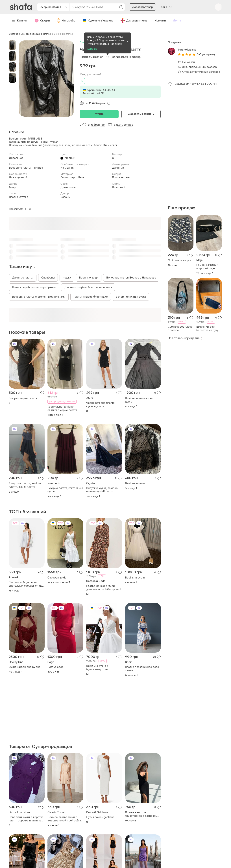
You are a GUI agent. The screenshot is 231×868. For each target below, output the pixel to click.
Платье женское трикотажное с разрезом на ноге (141, 814)
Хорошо (92, 49)
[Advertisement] (195, 146)
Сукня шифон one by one (25, 667)
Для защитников (134, 21)
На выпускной (18, 178)
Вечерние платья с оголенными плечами (39, 297)
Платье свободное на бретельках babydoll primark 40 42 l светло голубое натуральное (27, 584)
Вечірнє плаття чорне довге (139, 400)
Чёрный (70, 158)
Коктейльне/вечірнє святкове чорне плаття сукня (62, 408)
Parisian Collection (91, 57)
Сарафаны (48, 278)
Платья (47, 34)
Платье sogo (55, 667)
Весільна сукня (135, 578)
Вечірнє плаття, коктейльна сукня (65, 490)
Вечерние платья (63, 34)
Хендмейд (66, 21)
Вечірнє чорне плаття (23, 398)
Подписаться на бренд (126, 57)
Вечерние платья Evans (131, 297)
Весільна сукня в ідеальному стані (97, 668)
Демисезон (68, 187)
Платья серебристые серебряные (34, 287)
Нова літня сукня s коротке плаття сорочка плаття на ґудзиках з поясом (26, 819)
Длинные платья (23, 278)
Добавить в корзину (141, 114)
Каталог (20, 21)
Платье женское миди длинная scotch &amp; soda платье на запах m (104, 588)
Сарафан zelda (57, 578)
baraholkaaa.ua (187, 50)
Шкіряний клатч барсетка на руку (207, 329)
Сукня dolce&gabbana (100, 817)
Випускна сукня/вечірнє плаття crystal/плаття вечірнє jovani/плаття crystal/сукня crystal (102, 490)
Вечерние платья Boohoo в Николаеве (131, 278)
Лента (177, 21)
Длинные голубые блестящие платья (88, 287)
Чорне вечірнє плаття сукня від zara (100, 405)
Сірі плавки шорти (180, 260)
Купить (99, 114)
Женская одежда (31, 34)
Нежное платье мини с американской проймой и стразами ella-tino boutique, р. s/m (65, 819)
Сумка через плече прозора (180, 329)
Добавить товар (142, 7)
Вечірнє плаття (135, 483)
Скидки (42, 21)
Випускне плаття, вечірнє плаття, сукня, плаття (25, 485)
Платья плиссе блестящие (91, 297)
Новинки (160, 21)
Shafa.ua (14, 34)
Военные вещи (89, 278)
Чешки (67, 278)
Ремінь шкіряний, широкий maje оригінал (208, 267)
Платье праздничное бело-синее (143, 669)
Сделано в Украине (98, 21)
